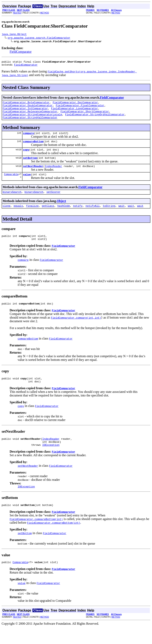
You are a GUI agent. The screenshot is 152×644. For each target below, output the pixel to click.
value (27, 183)
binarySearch (12, 201)
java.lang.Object (14, 35)
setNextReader (33, 174)
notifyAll (93, 216)
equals (18, 216)
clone (7, 216)
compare (29, 139)
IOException (51, 460)
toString (109, 216)
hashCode (64, 216)
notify (78, 216)
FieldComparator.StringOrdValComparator (95, 119)
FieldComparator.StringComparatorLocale (32, 119)
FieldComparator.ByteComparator (26, 105)
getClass (48, 216)
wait (121, 216)
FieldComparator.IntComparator (25, 112)
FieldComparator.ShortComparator (85, 116)
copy (26, 157)
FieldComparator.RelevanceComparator (30, 116)
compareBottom (33, 148)
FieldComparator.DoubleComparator (28, 108)
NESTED (17, 13)
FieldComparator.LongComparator (75, 112)
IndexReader (54, 174)
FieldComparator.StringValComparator (30, 123)
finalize (32, 216)
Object (61, 211)
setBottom (30, 166)
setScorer (53, 201)
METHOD (45, 13)
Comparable (11, 183)
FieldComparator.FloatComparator (80, 108)
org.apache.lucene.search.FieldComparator (39, 38)
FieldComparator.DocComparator (75, 105)
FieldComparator (21, 52)
